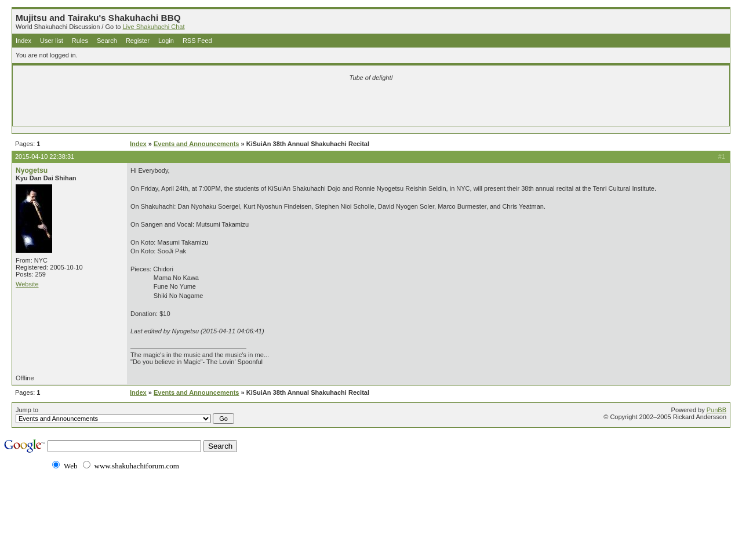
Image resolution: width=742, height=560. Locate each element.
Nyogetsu (32, 170)
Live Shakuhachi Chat (153, 27)
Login (166, 41)
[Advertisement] (234, 106)
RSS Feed (197, 41)
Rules (80, 41)
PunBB (716, 410)
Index (23, 41)
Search (107, 41)
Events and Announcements (197, 144)
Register (138, 41)
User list (52, 41)
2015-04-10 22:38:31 (45, 157)
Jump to (125, 415)
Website (27, 284)
